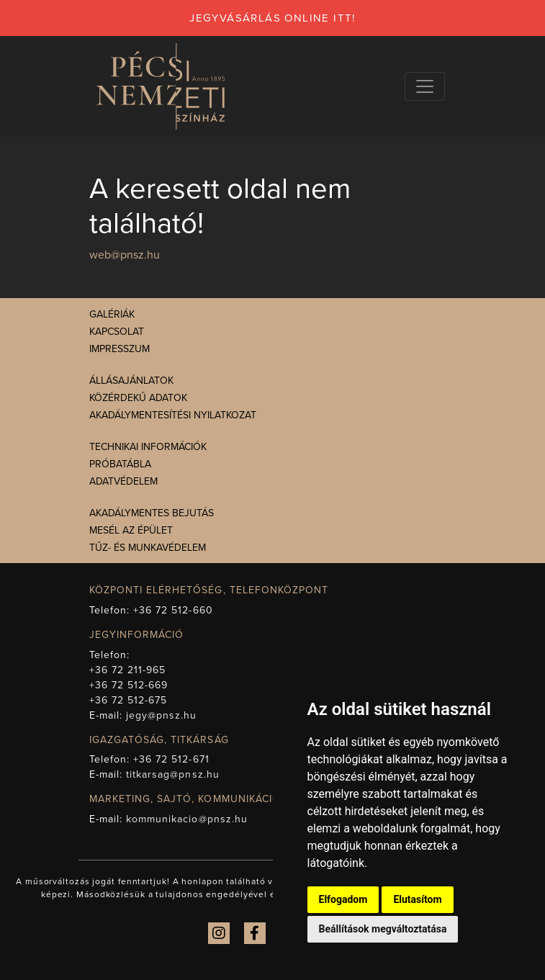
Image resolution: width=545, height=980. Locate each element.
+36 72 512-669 (129, 685)
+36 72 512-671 (171, 759)
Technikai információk (148, 447)
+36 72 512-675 (129, 700)
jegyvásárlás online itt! (272, 18)
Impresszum (120, 349)
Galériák (112, 314)
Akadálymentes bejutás (152, 513)
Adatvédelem (123, 481)
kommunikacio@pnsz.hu (187, 819)
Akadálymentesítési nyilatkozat (173, 415)
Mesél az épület (131, 530)
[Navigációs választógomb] (425, 86)
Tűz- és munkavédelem (148, 548)
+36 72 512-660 (173, 610)
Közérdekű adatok (138, 398)
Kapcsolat (117, 332)
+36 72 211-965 (128, 670)
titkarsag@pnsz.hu (173, 774)
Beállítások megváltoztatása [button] (383, 929)
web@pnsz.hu (125, 255)
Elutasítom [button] (417, 899)
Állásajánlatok (131, 381)
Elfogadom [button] (343, 899)
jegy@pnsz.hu (162, 715)
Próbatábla (120, 464)
